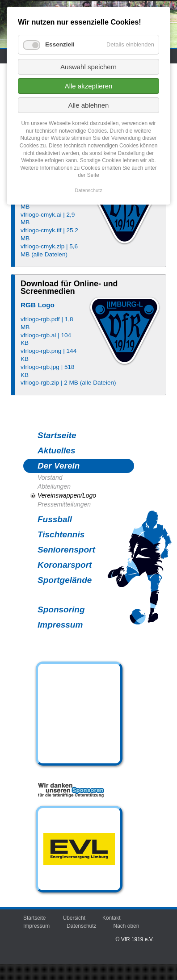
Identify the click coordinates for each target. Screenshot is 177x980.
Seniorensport (66, 550)
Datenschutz (81, 926)
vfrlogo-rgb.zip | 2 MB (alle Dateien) (68, 383)
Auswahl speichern (88, 67)
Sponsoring (61, 609)
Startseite (57, 435)
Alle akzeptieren (89, 86)
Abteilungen (54, 486)
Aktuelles (56, 450)
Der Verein (59, 466)
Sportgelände (65, 580)
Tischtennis (61, 534)
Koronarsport (65, 565)
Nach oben (126, 926)
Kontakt (112, 918)
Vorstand (50, 477)
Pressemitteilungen (64, 504)
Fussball (55, 519)
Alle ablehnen (89, 105)
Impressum (60, 625)
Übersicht (74, 918)
